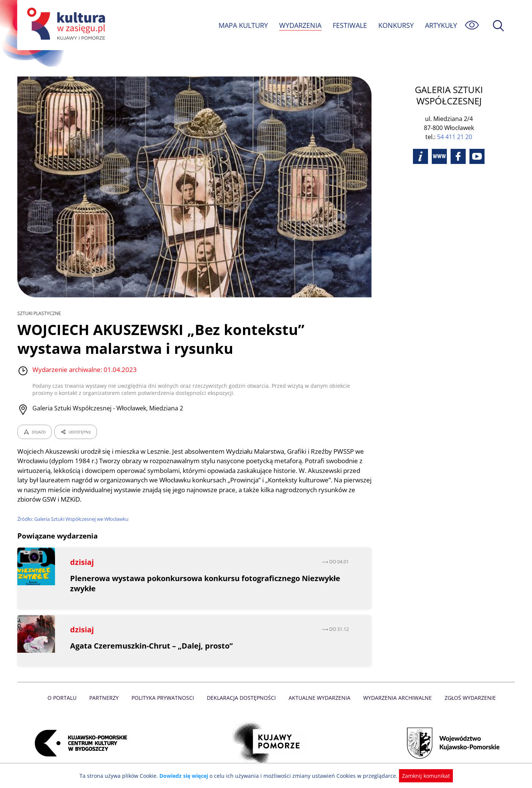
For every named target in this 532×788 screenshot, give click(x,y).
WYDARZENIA (300, 25)
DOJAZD (34, 432)
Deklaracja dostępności (242, 698)
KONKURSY (396, 25)
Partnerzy (107, 698)
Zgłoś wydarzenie (467, 698)
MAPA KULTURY (242, 25)
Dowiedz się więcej (187, 776)
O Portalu (65, 698)
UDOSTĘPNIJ (75, 432)
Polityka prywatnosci (164, 698)
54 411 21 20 (455, 137)
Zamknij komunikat (421, 776)
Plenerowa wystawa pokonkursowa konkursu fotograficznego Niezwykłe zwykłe (206, 583)
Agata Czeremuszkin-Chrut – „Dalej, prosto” (151, 646)
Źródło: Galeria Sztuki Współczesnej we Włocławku (74, 519)
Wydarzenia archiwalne (395, 698)
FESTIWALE (350, 25)
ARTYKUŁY (441, 25)
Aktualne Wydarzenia (319, 698)
